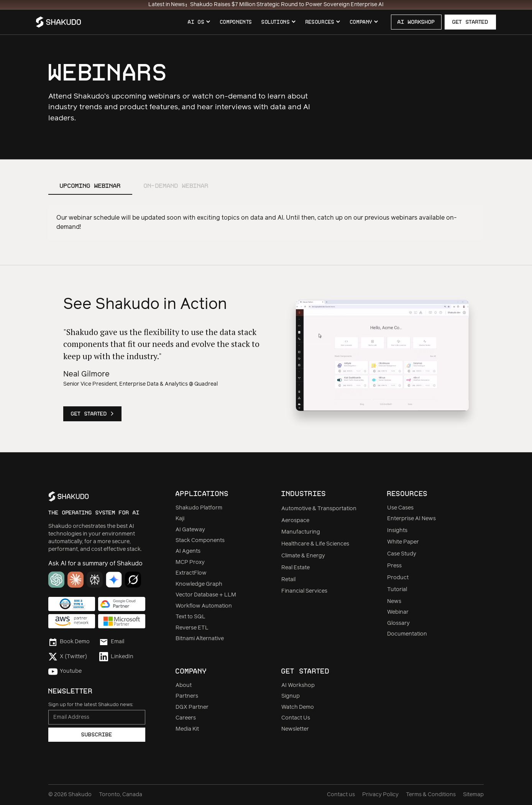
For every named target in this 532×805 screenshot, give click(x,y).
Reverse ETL (192, 628)
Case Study (402, 554)
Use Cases (400, 508)
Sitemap (473, 795)
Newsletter (295, 729)
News (394, 601)
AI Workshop (298, 685)
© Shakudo (70, 795)
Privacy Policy (380, 795)
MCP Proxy (190, 562)
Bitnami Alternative (200, 639)
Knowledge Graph (199, 584)
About (184, 685)
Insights (397, 531)
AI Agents (188, 551)
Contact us (341, 795)
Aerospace (295, 521)
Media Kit (187, 729)
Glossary (398, 623)
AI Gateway (190, 530)
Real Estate (296, 568)
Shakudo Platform (199, 508)
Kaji (180, 519)
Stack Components (200, 540)
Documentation (407, 634)
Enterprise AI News (411, 519)
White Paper (403, 542)
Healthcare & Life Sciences (315, 544)
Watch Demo (298, 707)
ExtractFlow (191, 573)
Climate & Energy (303, 556)
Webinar (398, 612)
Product (398, 578)
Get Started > (92, 414)
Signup (291, 696)
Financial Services (304, 591)
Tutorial (397, 590)
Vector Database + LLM (206, 595)
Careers (186, 718)
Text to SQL (190, 617)
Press (394, 566)
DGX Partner (192, 707)
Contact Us (296, 718)
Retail (288, 580)
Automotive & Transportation (319, 509)
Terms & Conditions (431, 795)
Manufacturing (301, 532)
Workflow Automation (204, 606)
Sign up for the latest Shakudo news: (91, 705)
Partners (187, 696)
